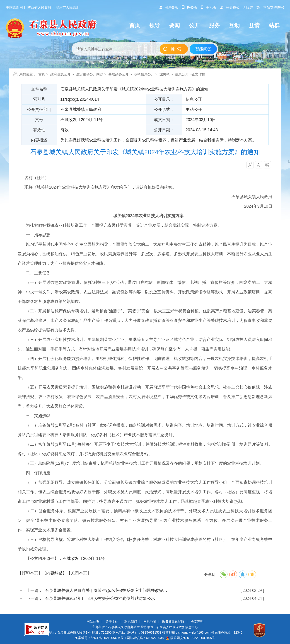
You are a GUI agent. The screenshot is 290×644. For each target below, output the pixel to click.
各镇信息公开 (144, 74)
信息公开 (182, 74)
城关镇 (165, 74)
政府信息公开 (60, 74)
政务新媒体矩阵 (173, 622)
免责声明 (197, 622)
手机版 (208, 7)
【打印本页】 (30, 573)
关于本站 (112, 622)
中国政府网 (14, 7)
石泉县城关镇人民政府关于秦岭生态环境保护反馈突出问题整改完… (106, 591)
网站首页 (93, 622)
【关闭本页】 (79, 573)
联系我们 (131, 622)
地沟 (141, 62)
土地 (153, 62)
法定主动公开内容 (89, 74)
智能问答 (203, 49)
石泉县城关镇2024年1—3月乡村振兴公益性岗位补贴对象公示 (100, 598)
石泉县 (128, 62)
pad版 (189, 7)
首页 (42, 74)
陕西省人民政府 (39, 7)
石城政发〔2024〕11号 (84, 559)
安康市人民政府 (68, 7)
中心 (102, 62)
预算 (114, 62)
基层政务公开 (118, 74)
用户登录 (169, 7)
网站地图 (150, 622)
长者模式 (230, 8)
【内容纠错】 (54, 573)
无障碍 (248, 7)
